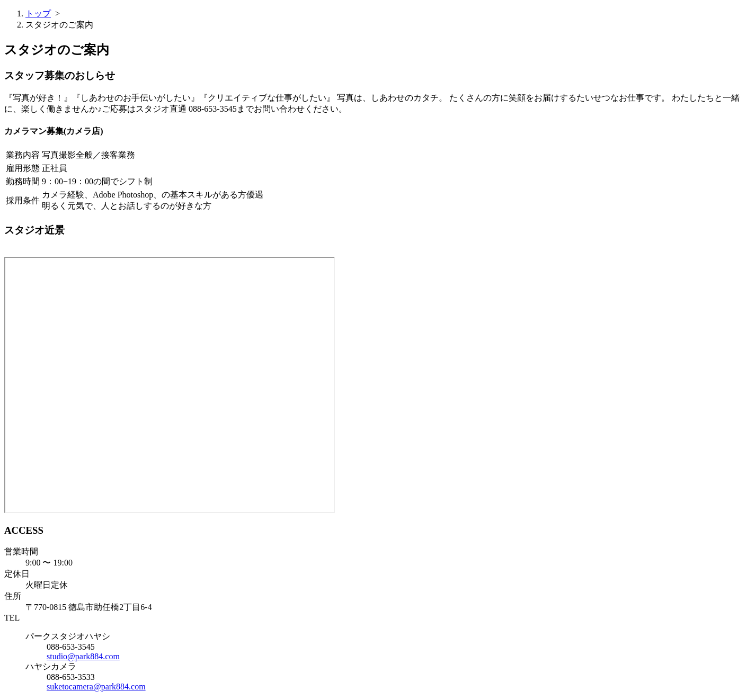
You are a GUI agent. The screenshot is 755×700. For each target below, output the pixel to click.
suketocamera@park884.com (96, 686)
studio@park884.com (83, 656)
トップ (38, 14)
